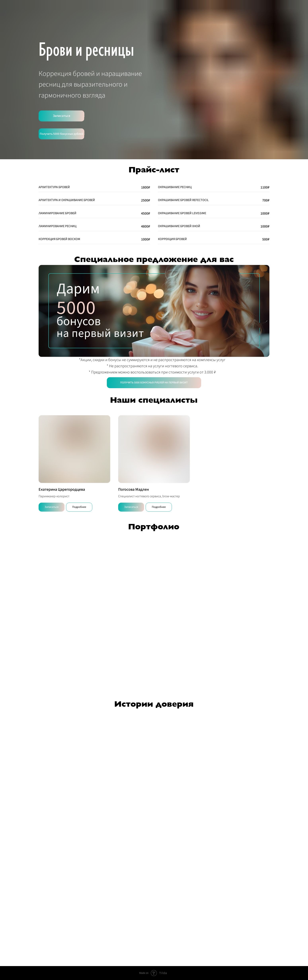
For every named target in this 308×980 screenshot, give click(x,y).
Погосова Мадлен (134, 490)
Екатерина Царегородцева (62, 490)
